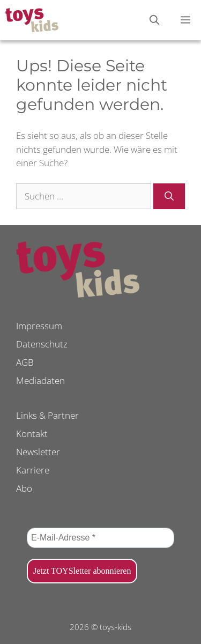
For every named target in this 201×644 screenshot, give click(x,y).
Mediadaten (40, 380)
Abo (24, 488)
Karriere (33, 470)
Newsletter (38, 452)
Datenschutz (42, 344)
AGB (25, 362)
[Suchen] (169, 196)
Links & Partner (47, 415)
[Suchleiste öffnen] (154, 20)
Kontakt (32, 434)
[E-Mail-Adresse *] (100, 538)
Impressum (39, 326)
